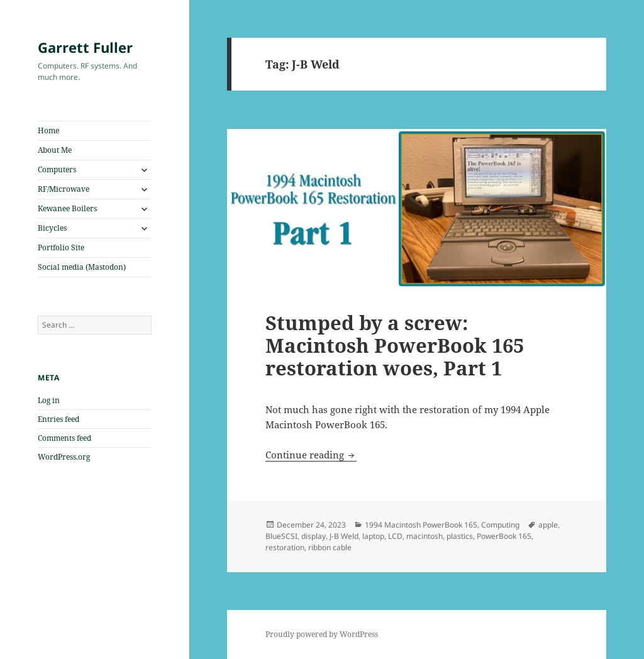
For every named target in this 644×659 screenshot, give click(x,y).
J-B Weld (344, 536)
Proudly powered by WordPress (322, 634)
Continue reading (311, 455)
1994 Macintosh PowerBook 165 (421, 525)
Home (48, 130)
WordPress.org (64, 457)
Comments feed (64, 438)
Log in (49, 400)
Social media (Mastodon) (82, 267)
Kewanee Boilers (67, 208)
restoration (285, 547)
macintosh (425, 536)
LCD (395, 536)
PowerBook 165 (504, 536)
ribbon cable (330, 547)
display (314, 536)
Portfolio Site (61, 247)
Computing (500, 525)
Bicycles (52, 228)
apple (548, 525)
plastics (460, 536)
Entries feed (58, 419)
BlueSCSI (281, 536)
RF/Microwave (64, 189)
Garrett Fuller (85, 47)
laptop (373, 536)
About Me (55, 150)
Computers (57, 169)
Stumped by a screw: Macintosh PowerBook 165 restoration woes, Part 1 (395, 345)
